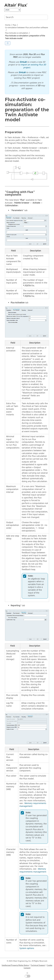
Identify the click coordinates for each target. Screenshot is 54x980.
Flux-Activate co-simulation (17, 33)
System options (27, 948)
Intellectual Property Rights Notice (15, 965)
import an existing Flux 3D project (33, 66)
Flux (14, 25)
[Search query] (26, 17)
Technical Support (38, 965)
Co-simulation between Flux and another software (26, 28)
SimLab (23, 62)
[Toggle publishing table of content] (8, 43)
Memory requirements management (33, 805)
